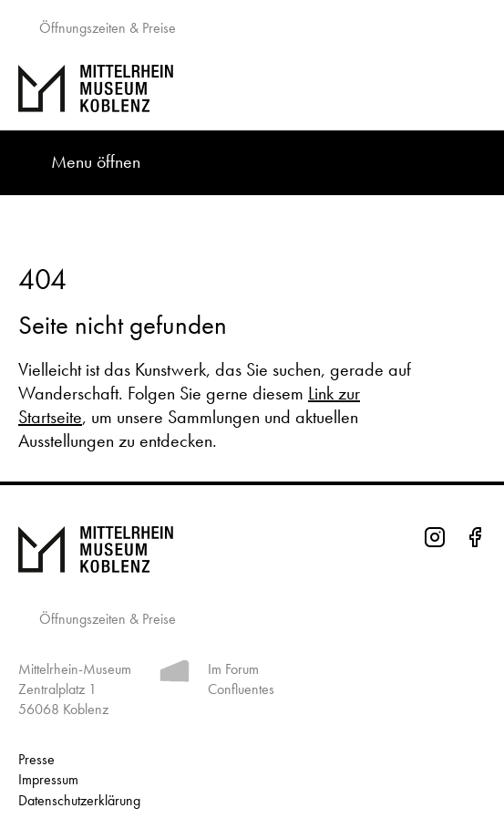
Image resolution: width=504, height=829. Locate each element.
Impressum (48, 779)
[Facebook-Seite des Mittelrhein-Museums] (475, 540)
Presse (36, 759)
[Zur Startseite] (252, 88)
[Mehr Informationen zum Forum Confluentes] (175, 674)
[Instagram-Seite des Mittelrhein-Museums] (435, 540)
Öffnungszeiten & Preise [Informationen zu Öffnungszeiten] (106, 619)
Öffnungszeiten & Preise (106, 28)
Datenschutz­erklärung (79, 800)
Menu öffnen (96, 161)
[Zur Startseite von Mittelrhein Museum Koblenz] (252, 550)
